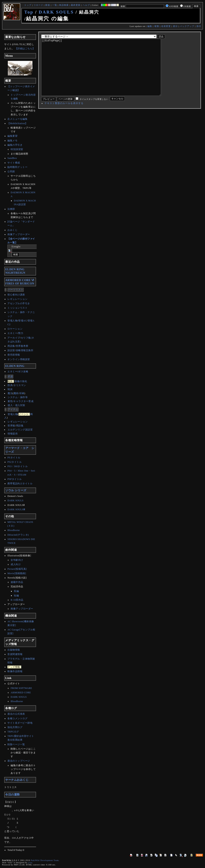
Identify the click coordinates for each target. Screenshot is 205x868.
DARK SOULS (56, 12)
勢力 (21, 333)
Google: (16, 247)
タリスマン (20, 385)
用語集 (11, 346)
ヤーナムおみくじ (17, 780)
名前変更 (166, 26)
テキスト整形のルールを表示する (64, 115)
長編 (16, 591)
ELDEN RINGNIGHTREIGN (15, 271)
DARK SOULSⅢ (16, 509)
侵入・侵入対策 (16, 405)
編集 (150, 26)
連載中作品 (17, 582)
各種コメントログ (17, 718)
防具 (10, 385)
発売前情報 (14, 355)
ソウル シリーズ (16, 490)
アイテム (13, 409)
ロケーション (15, 329)
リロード (38, 5)
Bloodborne (14, 530)
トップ (28, 5)
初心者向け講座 (16, 295)
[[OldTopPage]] (107, 73)
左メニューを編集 (17, 119)
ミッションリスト (17, 308)
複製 (157, 26)
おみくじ (12, 230)
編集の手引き (15, 145)
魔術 (16, 393)
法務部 (11, 209)
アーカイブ (14, 338)
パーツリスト (16, 290)
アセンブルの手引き (19, 303)
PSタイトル (14, 458)
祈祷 (22, 393)
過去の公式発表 (16, 714)
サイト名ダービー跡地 (20, 723)
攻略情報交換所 (25, 350)
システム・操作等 (18, 397)
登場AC (23, 321)
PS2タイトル (15, 462)
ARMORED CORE (21, 693)
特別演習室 (17, 149)
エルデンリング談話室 (20, 430)
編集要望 (12, 136)
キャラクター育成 (23, 401)
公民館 (11, 171)
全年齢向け (17, 560)
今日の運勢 (13, 795)
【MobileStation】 (17, 123)
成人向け (16, 564)
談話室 (11, 350)
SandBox (12, 158)
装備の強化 (21, 381)
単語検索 (64, 5)
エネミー (12, 333)
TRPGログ (13, 732)
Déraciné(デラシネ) (18, 535)
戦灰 (10, 389)
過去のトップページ (19, 761)
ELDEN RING (15, 366)
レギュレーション (17, 299)
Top (29, 12)
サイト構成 (14, 163)
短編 (16, 596)
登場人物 (12, 321)
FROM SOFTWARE (21, 688)
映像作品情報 (15, 671)
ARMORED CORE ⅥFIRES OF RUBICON (20, 282)
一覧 (55, 5)
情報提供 (13, 434)
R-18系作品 (17, 600)
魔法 (10, 393)
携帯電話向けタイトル (20, 484)
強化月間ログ (15, 727)
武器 (10, 377)
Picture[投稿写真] (17, 569)
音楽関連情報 (15, 654)
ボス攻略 (23, 372)
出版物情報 (14, 650)
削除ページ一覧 (16, 744)
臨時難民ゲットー (17, 167)
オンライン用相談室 (19, 359)
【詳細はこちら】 (25, 49)
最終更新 (76, 5)
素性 (10, 401)
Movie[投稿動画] (17, 573)
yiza (30, 863)
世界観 (11, 426)
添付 (199, 26)
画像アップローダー (19, 234)
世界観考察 (22, 346)
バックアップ (187, 26)
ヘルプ (86, 5)
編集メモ (12, 141)
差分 (175, 26)
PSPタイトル (15, 479)
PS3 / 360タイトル (18, 466)
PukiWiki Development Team (45, 860)
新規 (48, 5)
